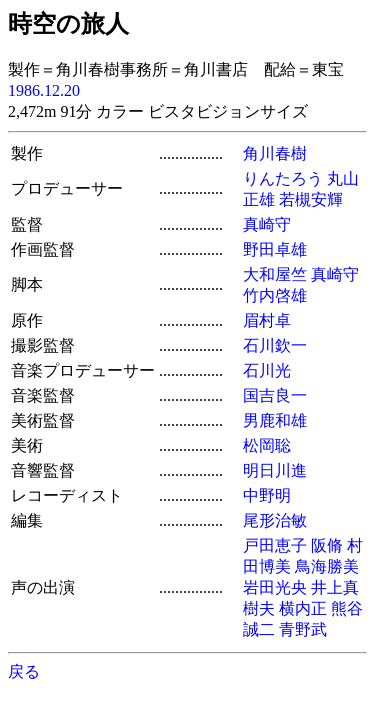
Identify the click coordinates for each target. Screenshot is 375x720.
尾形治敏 (275, 520)
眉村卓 (267, 320)
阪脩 (327, 545)
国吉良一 (275, 395)
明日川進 (275, 470)
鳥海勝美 (327, 566)
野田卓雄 (275, 249)
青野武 (303, 629)
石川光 (267, 370)
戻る (24, 671)
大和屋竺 (275, 274)
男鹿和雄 (275, 420)
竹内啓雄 (275, 295)
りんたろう (283, 178)
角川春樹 (275, 153)
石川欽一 (275, 345)
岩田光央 (275, 587)
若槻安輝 (311, 199)
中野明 (267, 495)
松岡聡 (267, 445)
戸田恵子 (275, 545)
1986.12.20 (44, 90)
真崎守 (267, 224)
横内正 (303, 608)
